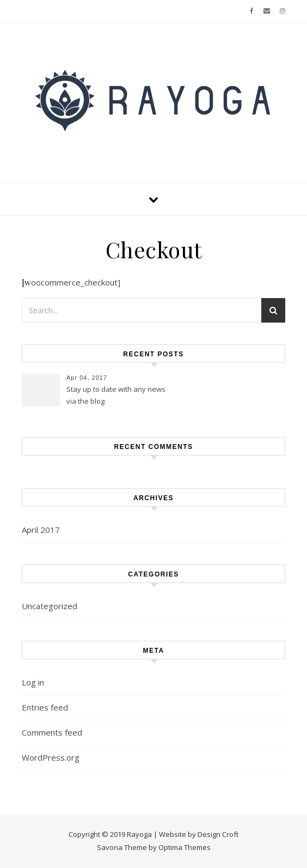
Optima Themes (185, 847)
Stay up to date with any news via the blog (116, 395)
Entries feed (45, 707)
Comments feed (52, 732)
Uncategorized (50, 606)
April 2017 (41, 530)
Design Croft (218, 834)
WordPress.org (51, 757)
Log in (33, 682)
